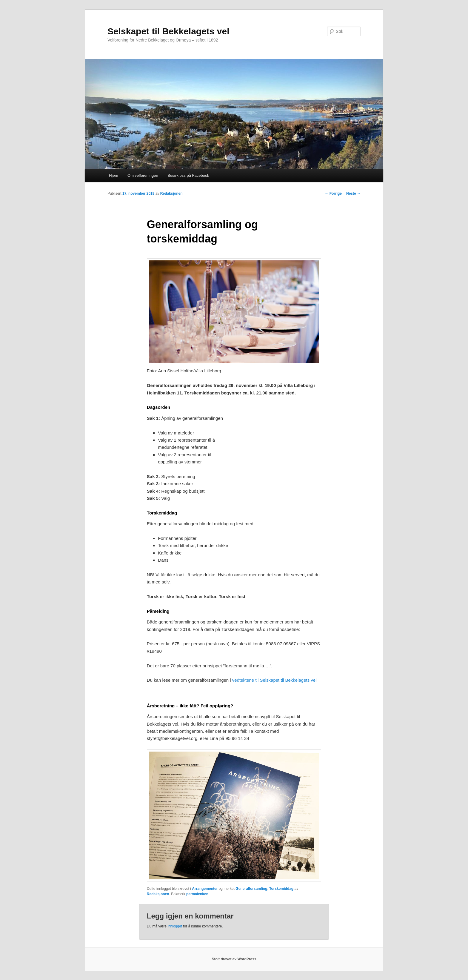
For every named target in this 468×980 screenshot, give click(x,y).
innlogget (175, 926)
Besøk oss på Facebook (188, 175)
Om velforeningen (143, 175)
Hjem (113, 175)
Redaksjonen (171, 193)
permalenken (197, 894)
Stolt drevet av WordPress (234, 959)
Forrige (333, 193)
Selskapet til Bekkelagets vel (168, 31)
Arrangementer (205, 889)
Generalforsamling (251, 889)
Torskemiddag (281, 889)
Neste (353, 193)
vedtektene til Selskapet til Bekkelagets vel (274, 680)
